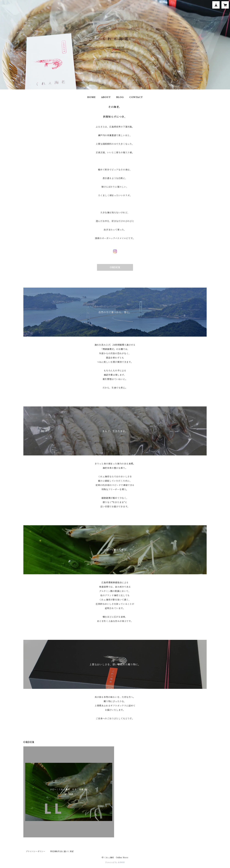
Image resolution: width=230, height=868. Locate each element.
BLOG (120, 97)
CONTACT (136, 97)
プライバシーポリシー (36, 851)
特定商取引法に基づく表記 (62, 851)
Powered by (115, 862)
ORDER (115, 267)
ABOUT (106, 97)
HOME (91, 97)
